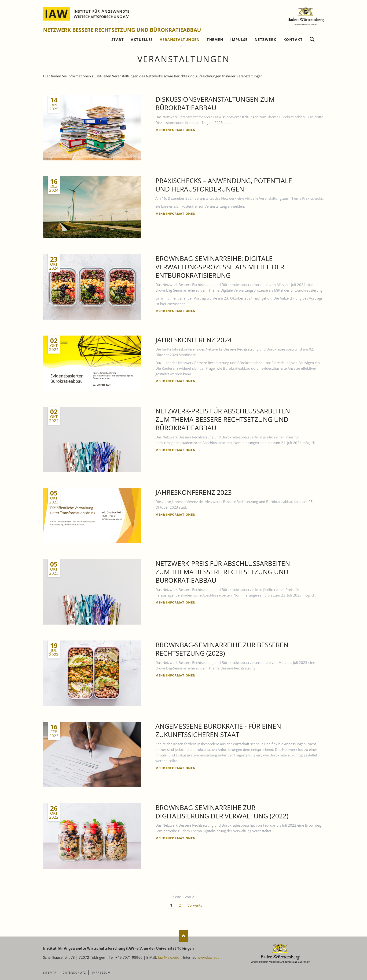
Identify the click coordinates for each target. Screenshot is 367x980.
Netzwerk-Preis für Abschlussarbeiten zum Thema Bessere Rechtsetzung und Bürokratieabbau (223, 419)
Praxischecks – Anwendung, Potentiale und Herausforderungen (224, 185)
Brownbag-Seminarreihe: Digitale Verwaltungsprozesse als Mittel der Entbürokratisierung (220, 267)
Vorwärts (195, 905)
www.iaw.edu (209, 958)
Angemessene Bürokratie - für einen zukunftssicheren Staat (218, 730)
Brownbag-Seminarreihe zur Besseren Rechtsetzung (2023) (222, 649)
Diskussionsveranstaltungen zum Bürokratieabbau (215, 104)
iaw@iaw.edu (169, 958)
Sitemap (50, 973)
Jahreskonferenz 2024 (194, 340)
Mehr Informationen (176, 130)
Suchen (312, 38)
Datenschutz (74, 973)
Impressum (101, 973)
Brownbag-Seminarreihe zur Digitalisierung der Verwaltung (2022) (222, 812)
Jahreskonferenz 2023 (194, 492)
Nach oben (183, 936)
